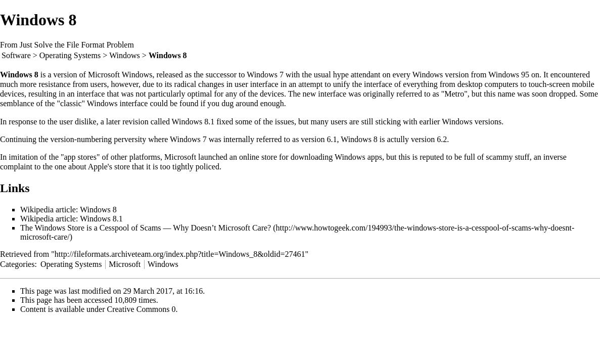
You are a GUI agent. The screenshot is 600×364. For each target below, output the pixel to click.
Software (16, 55)
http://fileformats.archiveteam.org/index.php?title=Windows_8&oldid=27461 (180, 254)
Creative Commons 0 (142, 309)
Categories (17, 264)
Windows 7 (265, 75)
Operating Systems (70, 55)
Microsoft (125, 264)
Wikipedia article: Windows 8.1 (72, 219)
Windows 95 (509, 75)
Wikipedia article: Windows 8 (68, 210)
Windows (125, 55)
